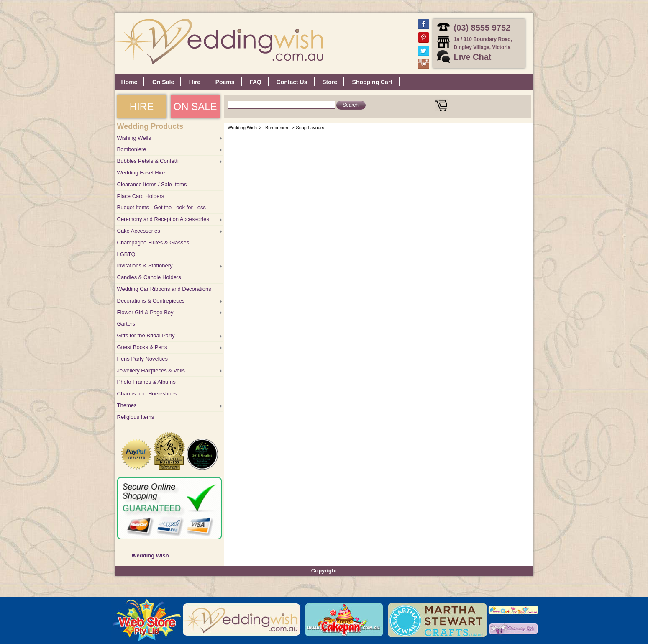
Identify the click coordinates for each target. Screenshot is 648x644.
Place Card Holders (141, 196)
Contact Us (292, 82)
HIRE (142, 106)
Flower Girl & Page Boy (145, 312)
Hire (195, 82)
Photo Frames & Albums (146, 382)
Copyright (324, 571)
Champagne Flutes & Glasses (153, 242)
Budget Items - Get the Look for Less (161, 207)
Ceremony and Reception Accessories (163, 219)
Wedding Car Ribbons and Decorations (164, 289)
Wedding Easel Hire (141, 173)
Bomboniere (132, 149)
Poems (225, 82)
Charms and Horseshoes (147, 394)
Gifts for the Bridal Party (146, 335)
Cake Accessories (139, 231)
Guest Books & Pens (142, 347)
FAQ (255, 82)
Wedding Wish (150, 555)
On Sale (163, 82)
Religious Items (136, 417)
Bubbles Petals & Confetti (148, 161)
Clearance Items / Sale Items (152, 184)
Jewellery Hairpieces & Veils (151, 371)
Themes (127, 405)
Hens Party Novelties (142, 359)
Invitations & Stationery (145, 266)
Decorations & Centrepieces (151, 301)
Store (330, 82)
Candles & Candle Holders (149, 277)
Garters (126, 324)
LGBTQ (126, 254)
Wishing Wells (134, 138)
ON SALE (195, 106)
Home (129, 82)
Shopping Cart (372, 82)
